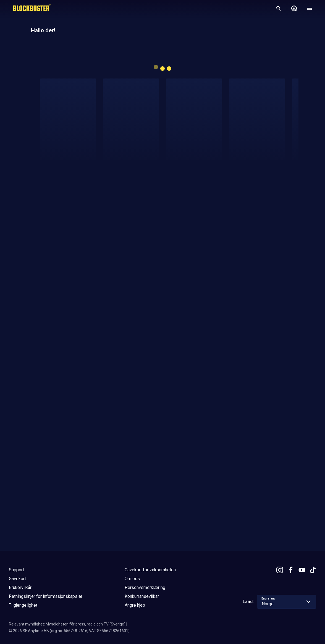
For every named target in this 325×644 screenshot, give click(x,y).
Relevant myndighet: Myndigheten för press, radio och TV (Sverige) (67, 624)
